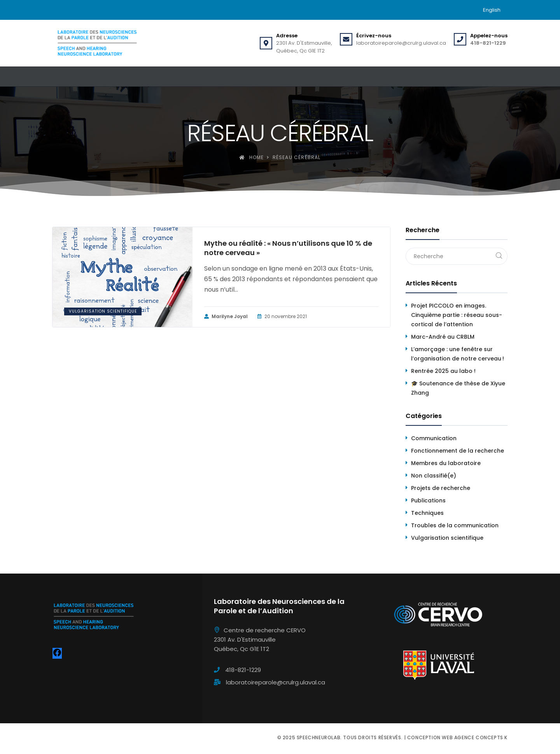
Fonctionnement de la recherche (458, 451)
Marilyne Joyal (226, 317)
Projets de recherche (441, 488)
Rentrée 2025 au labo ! (443, 371)
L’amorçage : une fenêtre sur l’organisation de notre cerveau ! (458, 354)
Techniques (427, 513)
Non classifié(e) (434, 476)
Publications (428, 500)
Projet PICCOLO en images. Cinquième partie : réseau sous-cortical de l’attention (457, 315)
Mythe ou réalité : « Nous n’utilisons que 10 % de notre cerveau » (288, 248)
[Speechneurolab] (97, 43)
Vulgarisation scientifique (103, 311)
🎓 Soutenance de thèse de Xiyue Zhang (458, 388)
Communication (434, 438)
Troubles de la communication (455, 525)
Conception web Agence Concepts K (457, 737)
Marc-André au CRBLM (443, 337)
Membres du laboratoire (446, 463)
